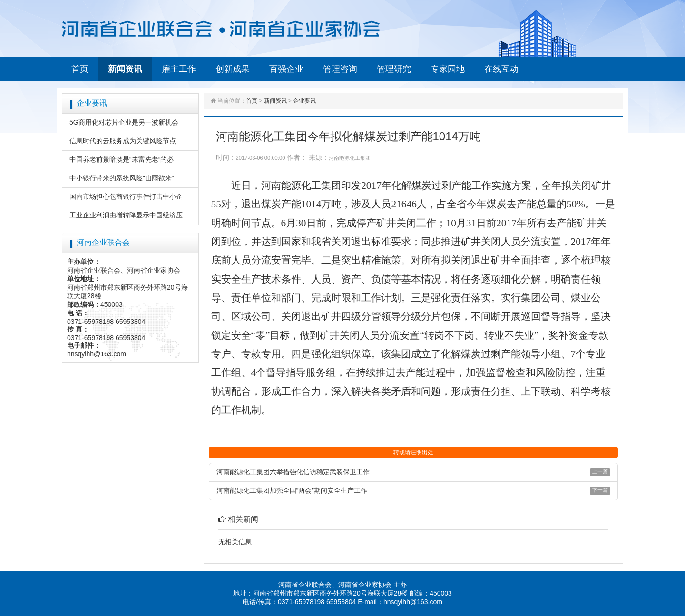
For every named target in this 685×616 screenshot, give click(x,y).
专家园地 (448, 69)
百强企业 (286, 69)
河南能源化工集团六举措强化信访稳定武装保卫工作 (293, 472)
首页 (80, 69)
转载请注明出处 (413, 452)
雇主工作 (179, 69)
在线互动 (501, 69)
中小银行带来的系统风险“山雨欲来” (122, 178)
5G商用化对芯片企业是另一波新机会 (124, 122)
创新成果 (233, 69)
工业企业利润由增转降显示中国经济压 (126, 215)
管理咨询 (340, 69)
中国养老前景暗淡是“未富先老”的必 (122, 159)
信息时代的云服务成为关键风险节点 (123, 141)
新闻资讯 (125, 69)
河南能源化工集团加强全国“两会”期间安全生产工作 (292, 490)
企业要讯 (304, 101)
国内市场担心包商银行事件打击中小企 (126, 196)
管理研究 (394, 69)
